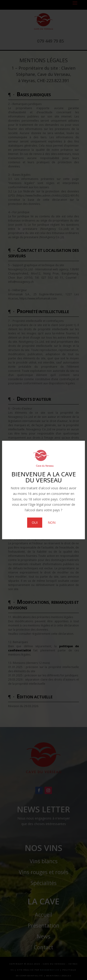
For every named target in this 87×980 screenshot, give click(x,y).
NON (52, 522)
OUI (35, 522)
